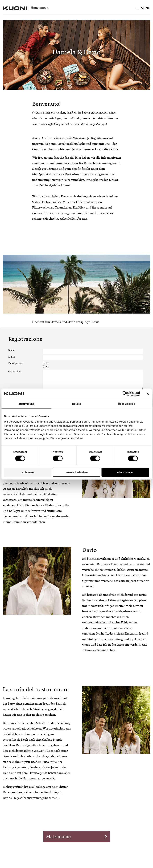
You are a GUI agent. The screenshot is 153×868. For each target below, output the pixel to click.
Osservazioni (15, 372)
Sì (45, 363)
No (46, 367)
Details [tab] (77, 404)
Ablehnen (28, 472)
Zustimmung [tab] (26, 404)
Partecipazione (15, 363)
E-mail (12, 357)
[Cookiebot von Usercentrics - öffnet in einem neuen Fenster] (125, 394)
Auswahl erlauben (76, 472)
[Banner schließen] (148, 394)
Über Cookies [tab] (127, 404)
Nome (11, 350)
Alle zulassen (125, 472)
